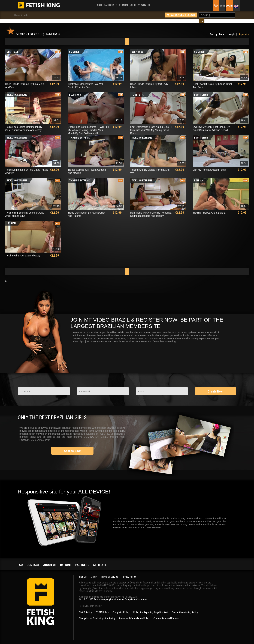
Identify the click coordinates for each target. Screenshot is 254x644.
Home (17, 15)
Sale (100, 5)
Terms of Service (110, 573)
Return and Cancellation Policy (134, 615)
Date (222, 31)
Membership (129, 5)
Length (231, 31)
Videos (27, 15)
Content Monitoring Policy (185, 609)
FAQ (20, 561)
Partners (82, 561)
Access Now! (72, 447)
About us (50, 561)
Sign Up (83, 573)
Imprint (66, 561)
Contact (33, 561)
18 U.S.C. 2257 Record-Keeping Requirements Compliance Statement (113, 596)
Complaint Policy (121, 609)
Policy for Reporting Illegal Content (151, 609)
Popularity (244, 31)
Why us (146, 5)
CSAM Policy (102, 609)
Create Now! (216, 388)
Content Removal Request (167, 615)
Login (229, 6)
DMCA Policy (85, 609)
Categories (111, 5)
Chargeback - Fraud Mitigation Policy (97, 615)
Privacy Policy (129, 573)
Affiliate (100, 561)
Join (222, 6)
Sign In (94, 573)
